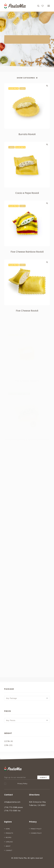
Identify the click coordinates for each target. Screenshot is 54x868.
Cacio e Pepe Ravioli (27, 204)
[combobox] (27, 698)
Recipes (9, 837)
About (8, 846)
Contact (9, 850)
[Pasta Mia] (15, 6)
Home (8, 829)
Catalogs (9, 842)
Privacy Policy (22, 784)
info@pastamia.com (12, 802)
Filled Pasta (14, 88)
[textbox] (27, 698)
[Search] (37, 6)
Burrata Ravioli (27, 134)
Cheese (22, 88)
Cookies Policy (36, 833)
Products (9, 833)
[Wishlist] (42, 6)
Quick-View (47, 86)
